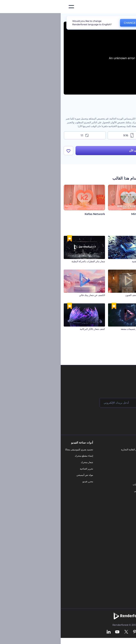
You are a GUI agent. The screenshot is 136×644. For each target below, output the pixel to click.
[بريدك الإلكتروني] (64, 403)
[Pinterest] (74, 632)
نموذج (84, 497)
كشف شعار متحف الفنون (77, 295)
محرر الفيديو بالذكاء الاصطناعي (117, 529)
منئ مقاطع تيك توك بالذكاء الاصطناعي (113, 567)
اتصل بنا (128, 456)
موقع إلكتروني (80, 491)
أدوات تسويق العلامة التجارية (74, 449)
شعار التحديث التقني (123, 363)
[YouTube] (57, 632)
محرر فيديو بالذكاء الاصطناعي (117, 542)
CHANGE (69, 23)
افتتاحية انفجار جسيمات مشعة (74, 329)
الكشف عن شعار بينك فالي (31, 295)
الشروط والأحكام (123, 488)
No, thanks (93, 23)
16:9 (112, 135)
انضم (119, 418)
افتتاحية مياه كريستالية (122, 261)
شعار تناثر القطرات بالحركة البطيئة (28, 261)
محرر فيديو (27, 481)
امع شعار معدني (126, 295)
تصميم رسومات (80, 484)
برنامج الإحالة (125, 475)
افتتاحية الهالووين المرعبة (121, 329)
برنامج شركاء (125, 501)
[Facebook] (89, 632)
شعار (84, 478)
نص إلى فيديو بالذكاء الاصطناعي (116, 548)
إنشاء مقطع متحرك (23, 456)
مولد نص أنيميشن (24, 475)
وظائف (128, 462)
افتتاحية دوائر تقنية (80, 261)
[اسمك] (109, 403)
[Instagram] (82, 632)
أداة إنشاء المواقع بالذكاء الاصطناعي (114, 554)
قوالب (116, 18)
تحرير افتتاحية (26, 469)
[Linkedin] (48, 632)
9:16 (68, 135)
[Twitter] (66, 632)
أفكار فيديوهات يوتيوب (121, 573)
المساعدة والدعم (123, 469)
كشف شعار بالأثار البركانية (32, 329)
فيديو (85, 472)
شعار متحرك (26, 462)
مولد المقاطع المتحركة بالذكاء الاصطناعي (112, 535)
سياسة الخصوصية (123, 481)
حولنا (129, 449)
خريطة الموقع (125, 494)
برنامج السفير (125, 507)
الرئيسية (129, 18)
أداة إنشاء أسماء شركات (120, 561)
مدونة (84, 456)
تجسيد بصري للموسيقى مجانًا (18, 449)
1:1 (24, 135)
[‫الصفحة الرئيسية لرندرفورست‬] (127, 7)
